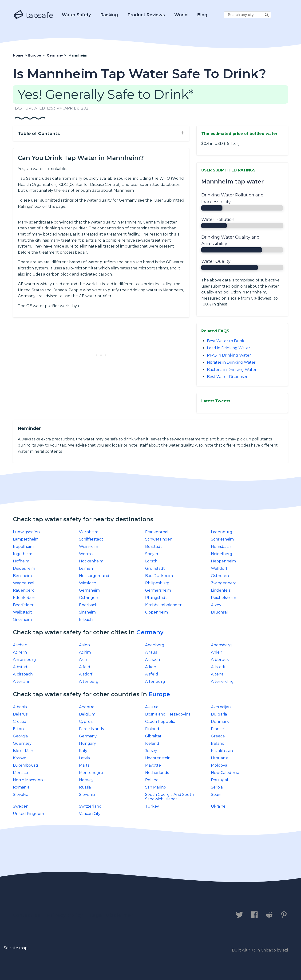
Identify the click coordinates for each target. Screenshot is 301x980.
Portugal (220, 780)
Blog (202, 15)
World (181, 15)
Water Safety (76, 15)
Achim (85, 652)
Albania (20, 707)
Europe (159, 694)
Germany (150, 632)
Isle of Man (23, 751)
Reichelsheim (224, 598)
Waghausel (24, 583)
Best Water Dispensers (228, 377)
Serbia (217, 787)
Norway (86, 780)
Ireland (218, 743)
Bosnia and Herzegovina (168, 714)
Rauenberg (24, 590)
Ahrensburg (24, 660)
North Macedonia (29, 780)
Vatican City (90, 814)
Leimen (86, 568)
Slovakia (21, 795)
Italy (83, 751)
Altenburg (155, 681)
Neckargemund (94, 576)
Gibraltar (153, 736)
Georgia (20, 736)
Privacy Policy (65, 915)
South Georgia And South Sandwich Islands (170, 797)
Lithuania (220, 758)
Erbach (86, 620)
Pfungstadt (156, 598)
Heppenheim (223, 561)
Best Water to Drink (226, 341)
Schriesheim (222, 539)
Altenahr (21, 681)
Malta (84, 765)
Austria (152, 707)
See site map (16, 948)
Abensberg (221, 645)
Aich (83, 660)
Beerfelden (24, 605)
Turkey (152, 806)
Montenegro (91, 773)
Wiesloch (88, 583)
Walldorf (219, 568)
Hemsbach (221, 547)
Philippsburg (157, 583)
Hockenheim (91, 561)
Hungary (87, 743)
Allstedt (218, 667)
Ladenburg (222, 532)
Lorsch (151, 561)
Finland (152, 729)
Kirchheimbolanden (164, 605)
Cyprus (86, 722)
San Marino (156, 787)
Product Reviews (146, 15)
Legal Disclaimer (112, 915)
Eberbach (88, 605)
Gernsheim (89, 590)
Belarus (20, 714)
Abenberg (155, 645)
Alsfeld (152, 674)
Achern (20, 652)
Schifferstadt (91, 539)
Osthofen (220, 576)
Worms (86, 554)
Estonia (20, 729)
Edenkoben (24, 598)
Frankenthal (157, 532)
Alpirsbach (23, 674)
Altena (217, 674)
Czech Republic (160, 722)
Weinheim (89, 547)
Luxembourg (26, 765)
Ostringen (89, 598)
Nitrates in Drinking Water (231, 362)
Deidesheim (24, 568)
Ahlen (217, 652)
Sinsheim (87, 612)
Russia (85, 787)
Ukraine (218, 806)
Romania (21, 787)
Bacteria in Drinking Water (232, 370)
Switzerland (90, 806)
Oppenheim (156, 612)
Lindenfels (221, 590)
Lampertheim (26, 539)
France (217, 729)
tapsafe (33, 15)
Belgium (87, 714)
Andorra (87, 707)
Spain (216, 795)
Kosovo (20, 758)
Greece (218, 736)
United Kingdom (28, 814)
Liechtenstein (158, 758)
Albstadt (21, 667)
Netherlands (157, 773)
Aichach (152, 660)
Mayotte (153, 765)
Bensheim (22, 576)
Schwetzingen (159, 539)
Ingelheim (23, 554)
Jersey (151, 751)
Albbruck (220, 660)
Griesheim (22, 620)
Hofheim (21, 561)
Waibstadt (22, 612)
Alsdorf (86, 674)
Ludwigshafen (26, 532)
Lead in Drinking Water (229, 348)
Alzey (216, 605)
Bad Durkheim (159, 576)
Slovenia (87, 795)
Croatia (20, 722)
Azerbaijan (221, 707)
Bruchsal (219, 612)
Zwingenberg (224, 583)
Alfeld (85, 667)
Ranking (109, 15)
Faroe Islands (91, 729)
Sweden (21, 806)
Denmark (220, 722)
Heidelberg (222, 554)
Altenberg (89, 681)
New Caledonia (225, 773)
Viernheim (89, 532)
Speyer (152, 554)
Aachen (20, 645)
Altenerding (222, 681)
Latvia (84, 758)
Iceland (152, 743)
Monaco (20, 773)
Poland (152, 780)
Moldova (219, 765)
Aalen (84, 645)
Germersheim (158, 590)
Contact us (27, 915)
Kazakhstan (222, 751)
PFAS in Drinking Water (229, 355)
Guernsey (22, 743)
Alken (151, 667)
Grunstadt (155, 568)
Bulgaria (219, 714)
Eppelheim (23, 547)
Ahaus (151, 652)
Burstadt (154, 547)
